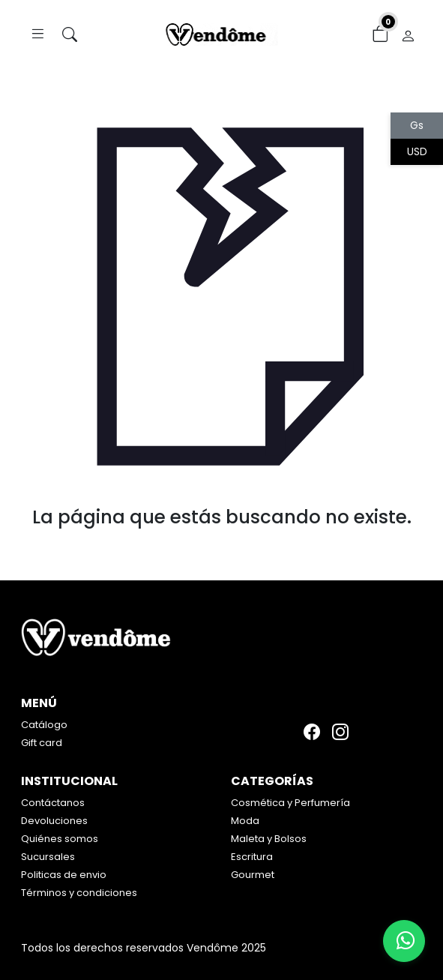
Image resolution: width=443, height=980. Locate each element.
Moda (245, 821)
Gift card (42, 743)
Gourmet (253, 875)
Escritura (252, 857)
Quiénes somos (60, 839)
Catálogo (44, 725)
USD (417, 151)
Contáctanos (53, 803)
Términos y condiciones (79, 893)
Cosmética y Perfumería (290, 803)
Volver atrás (221, 548)
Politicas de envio (64, 875)
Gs (417, 125)
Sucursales (48, 857)
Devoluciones (54, 821)
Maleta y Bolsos (269, 839)
